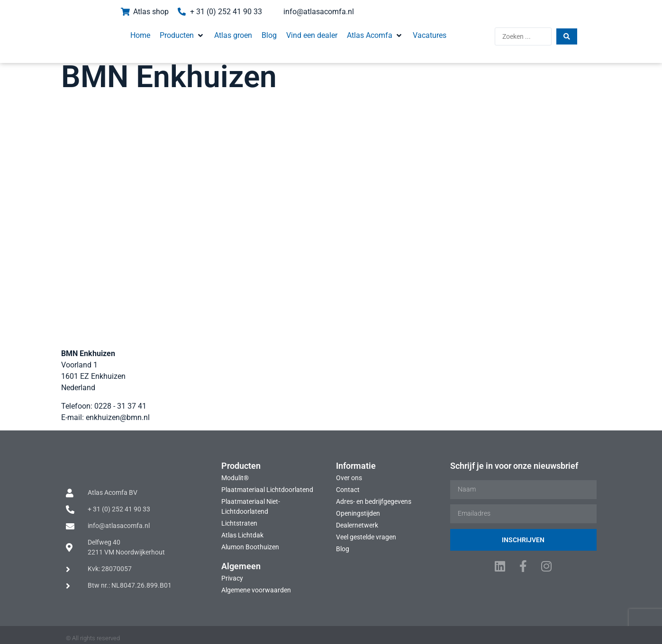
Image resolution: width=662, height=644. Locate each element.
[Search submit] (581, 33)
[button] (170, 32)
